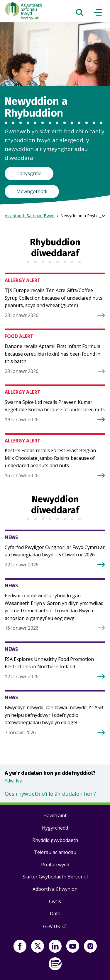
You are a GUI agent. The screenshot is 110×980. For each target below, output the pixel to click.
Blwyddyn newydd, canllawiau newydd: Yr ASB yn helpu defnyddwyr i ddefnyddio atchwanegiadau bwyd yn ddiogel (54, 715)
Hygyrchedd (55, 828)
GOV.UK (55, 928)
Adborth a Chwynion (55, 889)
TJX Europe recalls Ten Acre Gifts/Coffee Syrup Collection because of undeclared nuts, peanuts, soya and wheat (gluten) (54, 298)
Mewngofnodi (32, 191)
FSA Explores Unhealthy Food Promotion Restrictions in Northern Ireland (49, 663)
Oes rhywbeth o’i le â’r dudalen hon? (50, 794)
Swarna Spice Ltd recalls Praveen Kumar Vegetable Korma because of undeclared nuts (55, 406)
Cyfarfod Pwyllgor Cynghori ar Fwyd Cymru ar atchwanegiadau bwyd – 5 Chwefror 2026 (55, 551)
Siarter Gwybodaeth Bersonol (55, 877)
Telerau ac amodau (55, 852)
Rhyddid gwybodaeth (55, 840)
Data (55, 913)
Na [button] (19, 781)
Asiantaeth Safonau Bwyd (30, 216)
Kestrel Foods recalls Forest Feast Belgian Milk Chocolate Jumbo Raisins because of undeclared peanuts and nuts (50, 458)
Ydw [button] (9, 781)
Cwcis (55, 901)
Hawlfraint (55, 815)
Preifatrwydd (55, 865)
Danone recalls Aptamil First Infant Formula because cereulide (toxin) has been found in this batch (53, 354)
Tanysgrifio (29, 173)
